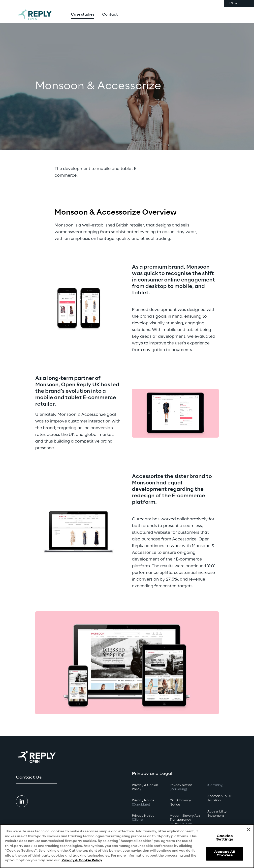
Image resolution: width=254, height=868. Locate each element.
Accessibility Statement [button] (217, 814)
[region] (127, 846)
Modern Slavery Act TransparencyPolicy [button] (185, 820)
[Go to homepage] (39, 15)
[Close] (249, 830)
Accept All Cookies (224, 854)
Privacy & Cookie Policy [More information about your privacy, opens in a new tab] (82, 860)
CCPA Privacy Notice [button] (180, 803)
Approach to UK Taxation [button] (220, 798)
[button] (37, 778)
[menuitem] (83, 15)
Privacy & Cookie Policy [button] (145, 787)
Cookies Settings (225, 838)
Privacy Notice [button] (143, 803)
